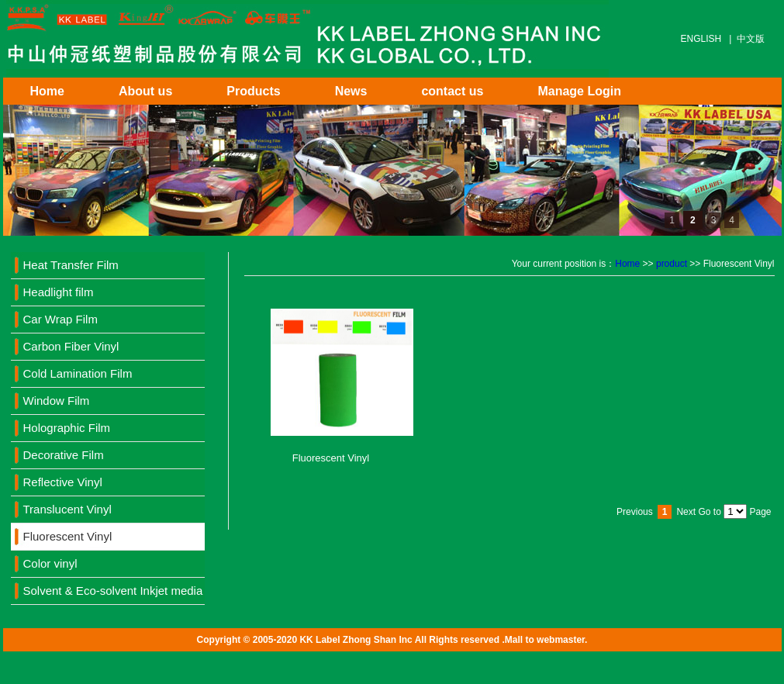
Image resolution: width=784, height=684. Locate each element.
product (672, 264)
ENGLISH (701, 39)
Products (253, 91)
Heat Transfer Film (71, 265)
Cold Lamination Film (78, 373)
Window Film (57, 401)
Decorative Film (64, 455)
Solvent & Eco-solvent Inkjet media (113, 591)
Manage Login (579, 91)
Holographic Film (67, 428)
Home (47, 91)
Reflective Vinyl (63, 482)
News (351, 91)
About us (145, 91)
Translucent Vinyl (67, 509)
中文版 (751, 39)
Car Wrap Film (60, 319)
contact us (452, 91)
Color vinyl (50, 563)
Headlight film (59, 292)
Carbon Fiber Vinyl (71, 346)
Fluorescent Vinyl (68, 536)
